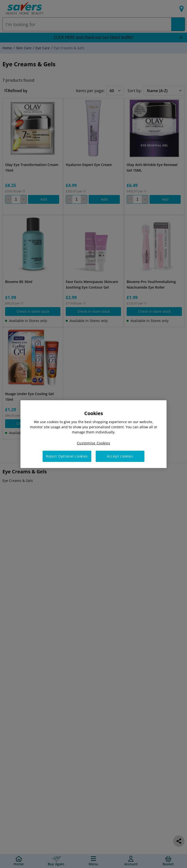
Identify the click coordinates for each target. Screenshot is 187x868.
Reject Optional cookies (67, 456)
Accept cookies (120, 456)
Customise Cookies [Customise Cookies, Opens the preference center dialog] (94, 443)
